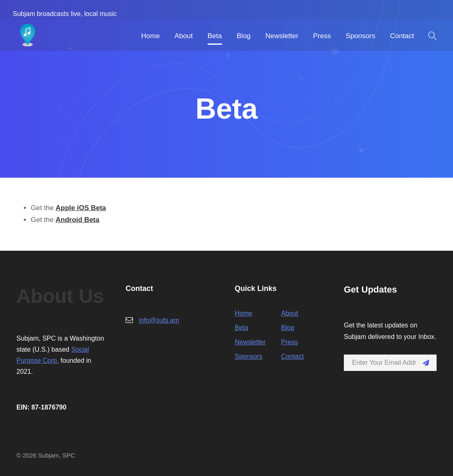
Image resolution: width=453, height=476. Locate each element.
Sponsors (361, 36)
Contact (402, 36)
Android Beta (77, 220)
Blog (244, 36)
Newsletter (282, 36)
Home (150, 36)
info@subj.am (159, 320)
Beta (215, 36)
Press (322, 36)
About (183, 36)
